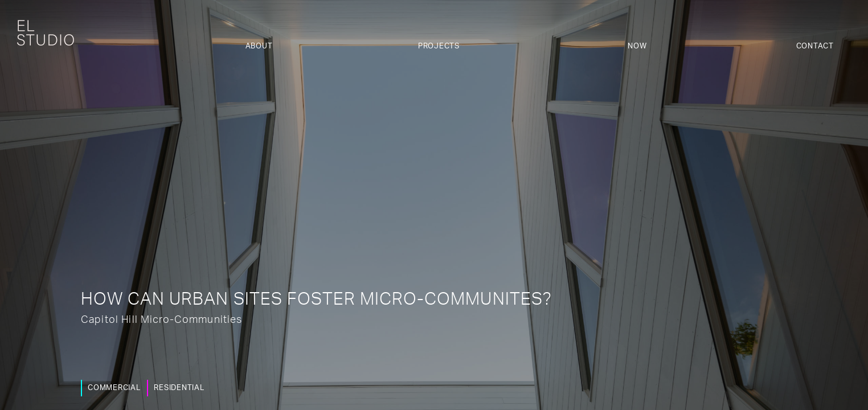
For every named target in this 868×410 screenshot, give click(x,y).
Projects (439, 46)
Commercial (112, 388)
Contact (815, 46)
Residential (175, 388)
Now (637, 46)
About (259, 46)
